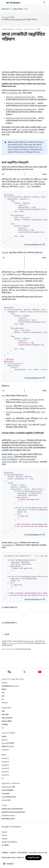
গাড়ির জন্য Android (8, 746)
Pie (3, 778)
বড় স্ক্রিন (4, 736)
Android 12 (5, 768)
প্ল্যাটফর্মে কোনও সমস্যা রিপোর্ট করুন (12, 809)
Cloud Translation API (17, 20)
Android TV (5, 750)
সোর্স (3, 693)
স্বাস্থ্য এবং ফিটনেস (7, 718)
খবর (3, 696)
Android (4, 683)
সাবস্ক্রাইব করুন (33, 858)
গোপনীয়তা (5, 725)
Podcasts (5, 703)
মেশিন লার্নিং (5, 715)
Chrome (4, 835)
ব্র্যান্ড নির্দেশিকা (22, 853)
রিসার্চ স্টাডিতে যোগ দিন (8, 819)
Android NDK (6, 800)
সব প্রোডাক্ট (5, 845)
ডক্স (39, 29)
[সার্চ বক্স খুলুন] (44, 2)
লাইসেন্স (13, 853)
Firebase (4, 839)
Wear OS (5, 740)
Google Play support (8, 815)
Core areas (18, 9)
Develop (5, 9)
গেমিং (3, 711)
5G (3, 728)
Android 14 (5, 762)
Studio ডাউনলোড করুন (9, 797)
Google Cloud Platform (9, 842)
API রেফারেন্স (6, 794)
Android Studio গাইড (8, 787)
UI (27, 9)
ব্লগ (3, 699)
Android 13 (5, 765)
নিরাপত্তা (4, 689)
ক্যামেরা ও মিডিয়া (7, 721)
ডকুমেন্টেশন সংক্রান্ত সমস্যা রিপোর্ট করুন (13, 812)
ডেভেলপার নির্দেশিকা (8, 790)
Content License (28, 635)
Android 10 (5, 775)
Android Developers (8, 29)
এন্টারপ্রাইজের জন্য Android (10, 686)
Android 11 (5, 772)
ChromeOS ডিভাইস (8, 743)
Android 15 (5, 758)
